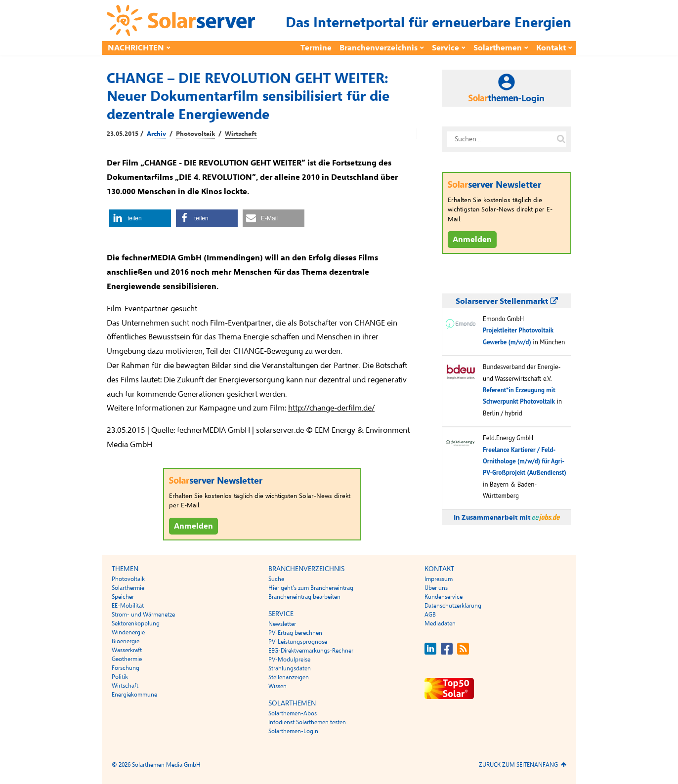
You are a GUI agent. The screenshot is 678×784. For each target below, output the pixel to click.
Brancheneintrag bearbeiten (304, 597)
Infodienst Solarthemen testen (307, 722)
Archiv (156, 134)
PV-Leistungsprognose (298, 642)
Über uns (436, 588)
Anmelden (193, 526)
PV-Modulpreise (289, 660)
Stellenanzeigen (289, 677)
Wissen (277, 686)
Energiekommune (134, 695)
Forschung (126, 668)
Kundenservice (444, 597)
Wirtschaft (241, 134)
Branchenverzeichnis (379, 48)
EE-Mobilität (128, 606)
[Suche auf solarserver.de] (561, 139)
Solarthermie (128, 588)
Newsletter (282, 624)
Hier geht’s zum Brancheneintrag (311, 588)
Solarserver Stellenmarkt (507, 301)
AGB (430, 615)
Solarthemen (498, 48)
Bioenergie (126, 641)
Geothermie (127, 659)
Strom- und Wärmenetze (143, 615)
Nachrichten (136, 48)
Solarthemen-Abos (293, 713)
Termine (316, 48)
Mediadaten (440, 623)
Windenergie (128, 632)
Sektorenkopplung (136, 623)
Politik (120, 677)
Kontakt (551, 48)
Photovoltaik (195, 134)
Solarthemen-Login (293, 731)
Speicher (123, 597)
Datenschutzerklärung (453, 606)
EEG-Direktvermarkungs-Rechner (311, 651)
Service (445, 48)
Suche (276, 579)
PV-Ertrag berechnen (295, 633)
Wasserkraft (127, 650)
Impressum (439, 579)
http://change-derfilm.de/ (331, 408)
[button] (140, 218)
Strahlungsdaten (290, 668)
